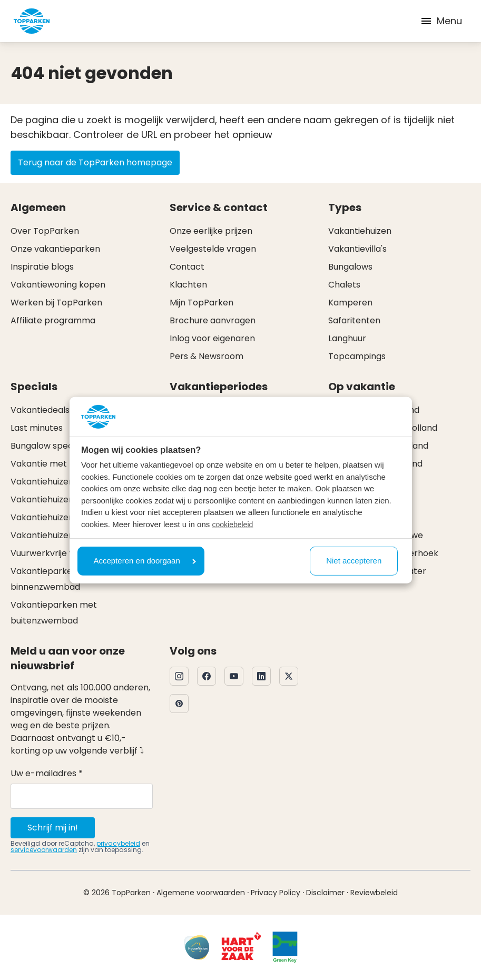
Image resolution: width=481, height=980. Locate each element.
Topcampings (357, 356)
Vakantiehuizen (360, 231)
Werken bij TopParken (56, 303)
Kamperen (350, 303)
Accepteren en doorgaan (145, 561)
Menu (441, 21)
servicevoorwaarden (44, 850)
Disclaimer (325, 893)
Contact (187, 267)
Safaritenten (354, 320)
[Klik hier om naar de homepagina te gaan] (32, 21)
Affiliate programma (53, 320)
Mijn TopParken (202, 303)
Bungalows (350, 267)
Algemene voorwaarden (201, 893)
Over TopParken (45, 231)
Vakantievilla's (357, 249)
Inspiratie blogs (42, 267)
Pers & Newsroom (207, 356)
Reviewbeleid (374, 893)
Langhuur (347, 338)
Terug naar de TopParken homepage (95, 162)
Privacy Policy (276, 893)
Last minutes (37, 428)
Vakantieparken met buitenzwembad (54, 613)
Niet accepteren (354, 561)
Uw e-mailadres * (47, 773)
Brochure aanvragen (213, 320)
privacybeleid (118, 843)
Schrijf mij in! (53, 828)
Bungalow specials (48, 446)
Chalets (344, 285)
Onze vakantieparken (55, 249)
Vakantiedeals (40, 410)
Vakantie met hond (50, 464)
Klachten (188, 285)
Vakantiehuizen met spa (61, 535)
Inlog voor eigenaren (212, 338)
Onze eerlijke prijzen (211, 231)
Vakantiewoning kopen (58, 285)
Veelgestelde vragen (213, 249)
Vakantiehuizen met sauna (65, 517)
